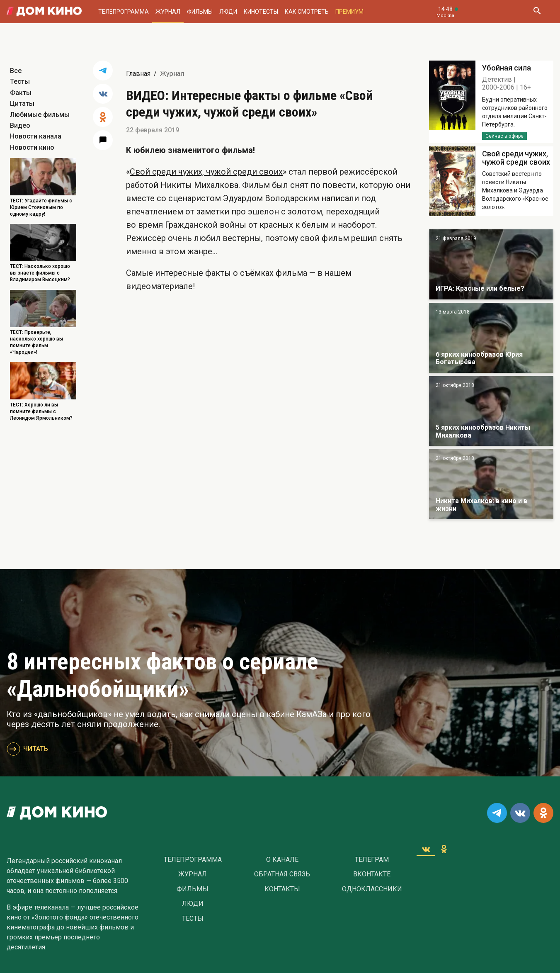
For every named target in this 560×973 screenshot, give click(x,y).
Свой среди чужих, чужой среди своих (206, 172)
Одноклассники (372, 889)
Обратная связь (282, 874)
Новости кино (32, 147)
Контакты (282, 889)
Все (16, 71)
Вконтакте (372, 874)
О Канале (282, 860)
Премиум (349, 12)
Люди (228, 12)
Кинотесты (261, 12)
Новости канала (36, 136)
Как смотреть (307, 12)
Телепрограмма (124, 12)
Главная (138, 74)
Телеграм (372, 860)
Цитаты (22, 103)
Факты (21, 93)
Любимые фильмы (40, 115)
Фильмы (200, 12)
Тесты (20, 81)
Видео (20, 125)
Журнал (168, 12)
